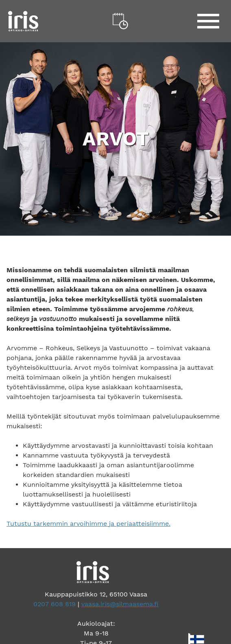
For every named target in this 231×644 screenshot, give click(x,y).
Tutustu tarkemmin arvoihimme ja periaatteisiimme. (88, 524)
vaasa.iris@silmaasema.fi (120, 604)
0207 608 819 (54, 604)
